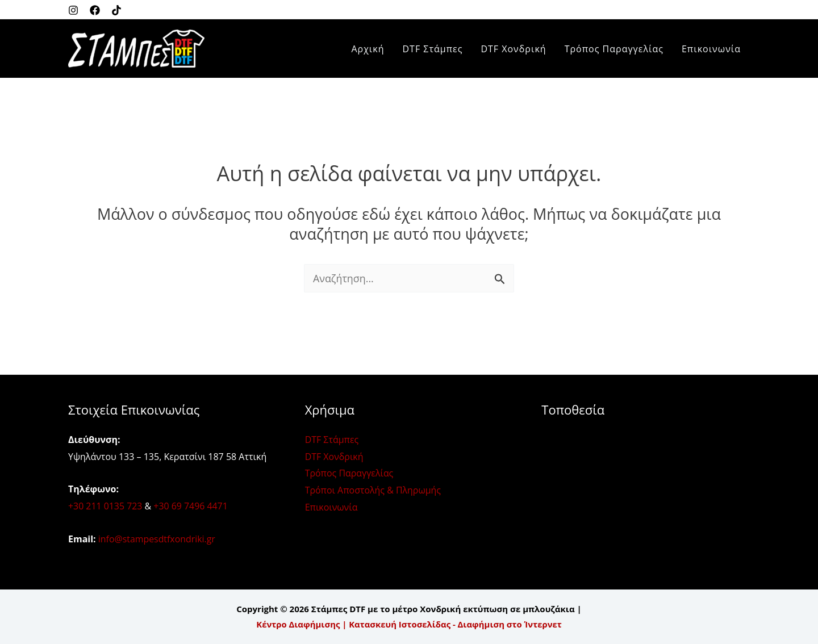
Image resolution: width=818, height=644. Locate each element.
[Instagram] (73, 10)
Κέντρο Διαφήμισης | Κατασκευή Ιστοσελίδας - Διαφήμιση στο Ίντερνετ (409, 624)
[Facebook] (95, 10)
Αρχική (368, 49)
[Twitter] (116, 10)
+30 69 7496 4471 (191, 506)
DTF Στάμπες (433, 49)
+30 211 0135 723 (105, 506)
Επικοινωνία (711, 49)
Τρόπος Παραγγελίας (614, 49)
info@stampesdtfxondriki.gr (157, 539)
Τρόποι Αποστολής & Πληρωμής (373, 490)
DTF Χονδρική (513, 49)
